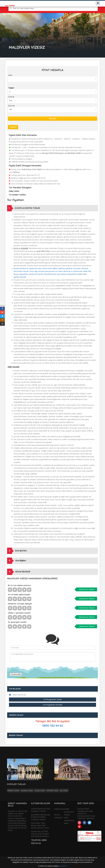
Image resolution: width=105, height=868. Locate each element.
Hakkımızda (59, 809)
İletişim (67, 815)
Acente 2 (63, 866)
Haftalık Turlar (52, 791)
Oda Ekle (52, 119)
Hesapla (13, 127)
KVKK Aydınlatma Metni (69, 820)
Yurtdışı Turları (27, 791)
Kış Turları (64, 791)
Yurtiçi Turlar (40, 791)
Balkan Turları (13, 791)
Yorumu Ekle (16, 674)
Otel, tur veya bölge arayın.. (24, 8)
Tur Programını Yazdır (53, 700)
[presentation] (28, 666)
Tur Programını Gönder (52, 705)
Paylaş (2, 305)
